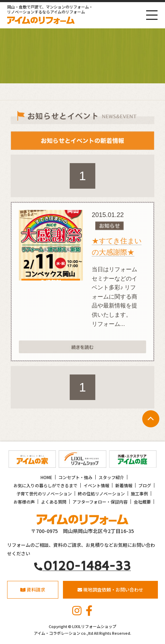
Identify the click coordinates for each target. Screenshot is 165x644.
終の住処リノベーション (101, 493)
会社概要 (142, 502)
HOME (46, 477)
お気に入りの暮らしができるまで (46, 485)
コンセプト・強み (75, 477)
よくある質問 (54, 502)
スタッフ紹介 (111, 477)
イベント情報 (96, 485)
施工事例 (139, 493)
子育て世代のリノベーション (44, 493)
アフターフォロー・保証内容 (100, 502)
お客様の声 (24, 502)
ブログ (145, 485)
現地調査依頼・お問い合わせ (110, 590)
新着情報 (124, 485)
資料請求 (33, 590)
